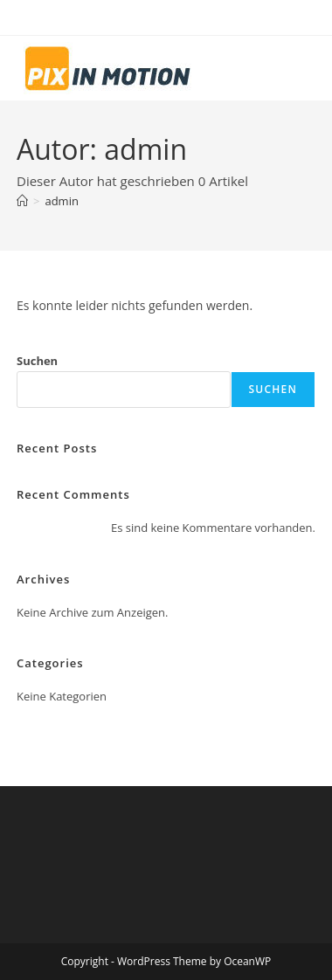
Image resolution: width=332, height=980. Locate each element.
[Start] (22, 201)
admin (61, 201)
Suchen (37, 361)
